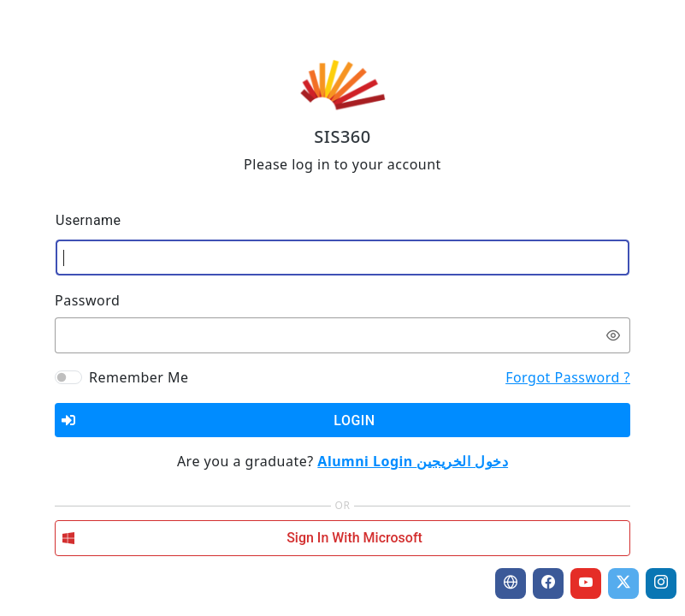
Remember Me (139, 377)
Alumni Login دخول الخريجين (413, 461)
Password (87, 300)
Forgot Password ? (568, 377)
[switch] (614, 335)
